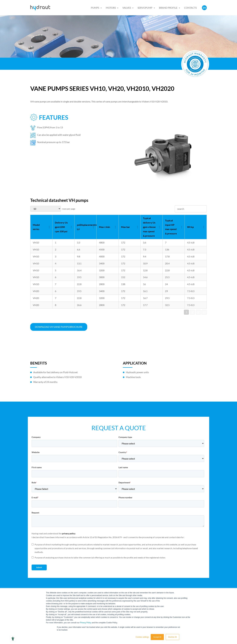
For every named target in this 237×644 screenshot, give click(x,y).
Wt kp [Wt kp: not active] (190, 227)
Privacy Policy (86, 623)
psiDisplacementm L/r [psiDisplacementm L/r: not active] (87, 227)
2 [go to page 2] (192, 312)
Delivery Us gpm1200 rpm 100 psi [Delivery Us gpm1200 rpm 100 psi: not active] (61, 227)
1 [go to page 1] (186, 312)
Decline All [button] (172, 637)
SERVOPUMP (145, 8)
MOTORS (111, 8)
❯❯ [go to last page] (204, 312)
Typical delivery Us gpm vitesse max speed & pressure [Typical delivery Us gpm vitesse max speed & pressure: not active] (149, 227)
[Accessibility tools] (13, 639)
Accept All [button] (157, 637)
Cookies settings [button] (142, 637)
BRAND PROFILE (168, 8)
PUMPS (95, 8)
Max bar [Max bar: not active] (126, 227)
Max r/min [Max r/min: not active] (105, 227)
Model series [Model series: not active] (36, 227)
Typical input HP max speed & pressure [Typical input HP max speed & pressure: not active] (171, 227)
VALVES (127, 8)
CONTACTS (190, 8)
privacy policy (69, 533)
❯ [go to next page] (198, 312)
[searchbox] (191, 209)
